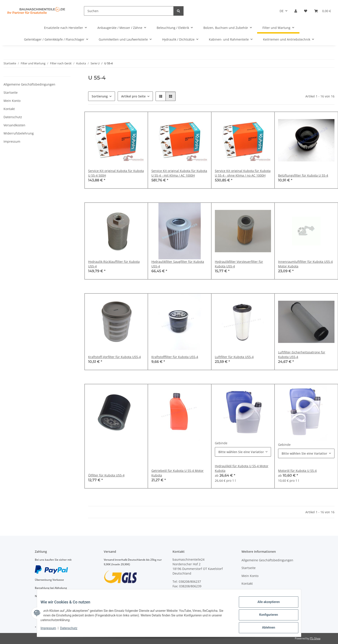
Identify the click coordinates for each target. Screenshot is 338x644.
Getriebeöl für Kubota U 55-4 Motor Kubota (177, 473)
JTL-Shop (315, 638)
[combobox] (243, 452)
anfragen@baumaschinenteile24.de (199, 595)
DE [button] (282, 11)
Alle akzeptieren (265, 605)
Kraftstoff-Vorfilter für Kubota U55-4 (114, 357)
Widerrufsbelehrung (19, 133)
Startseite (11, 92)
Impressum (52, 630)
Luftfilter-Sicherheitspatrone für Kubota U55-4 (302, 355)
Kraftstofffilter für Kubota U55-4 (175, 357)
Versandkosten (14, 125)
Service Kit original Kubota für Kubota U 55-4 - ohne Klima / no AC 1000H (243, 173)
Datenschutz (72, 630)
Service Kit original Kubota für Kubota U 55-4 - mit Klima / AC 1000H (179, 173)
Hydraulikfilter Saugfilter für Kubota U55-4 (178, 264)
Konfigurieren (265, 617)
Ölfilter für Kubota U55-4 (106, 475)
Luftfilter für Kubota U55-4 (234, 357)
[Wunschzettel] (306, 11)
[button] (296, 11)
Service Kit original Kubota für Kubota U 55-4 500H (116, 173)
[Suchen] (129, 11)
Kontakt (9, 109)
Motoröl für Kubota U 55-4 (297, 471)
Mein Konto (12, 101)
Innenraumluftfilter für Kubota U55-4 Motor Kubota (305, 264)
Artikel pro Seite (133, 96)
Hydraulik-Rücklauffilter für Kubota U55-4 (114, 264)
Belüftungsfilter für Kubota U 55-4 (303, 175)
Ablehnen (265, 628)
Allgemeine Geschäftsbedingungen (29, 84)
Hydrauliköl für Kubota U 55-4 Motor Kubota (242, 468)
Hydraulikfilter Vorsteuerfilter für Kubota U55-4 (239, 264)
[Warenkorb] (323, 11)
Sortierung (100, 96)
